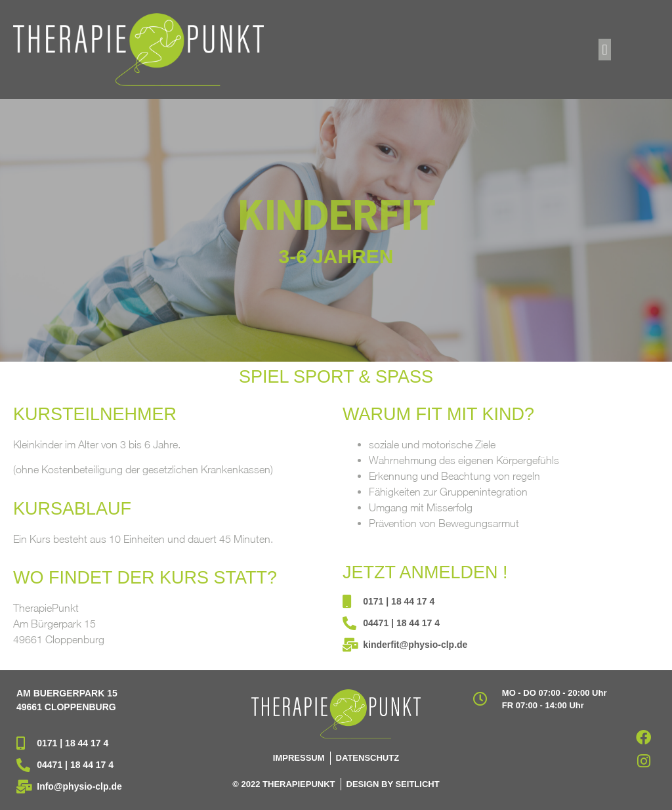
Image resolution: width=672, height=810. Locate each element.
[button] (605, 50)
